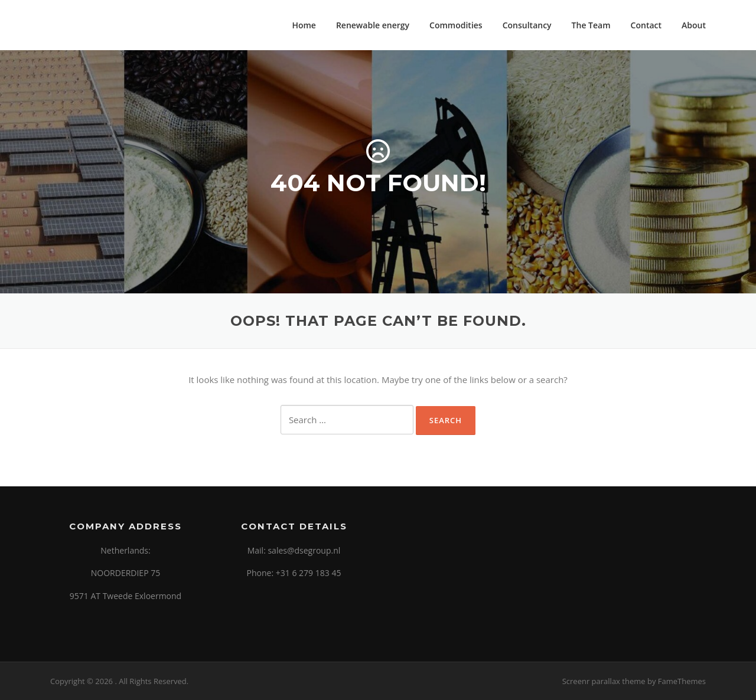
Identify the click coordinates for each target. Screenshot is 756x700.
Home (304, 25)
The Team (591, 25)
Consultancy (527, 25)
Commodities (456, 25)
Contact (646, 25)
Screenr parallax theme (604, 681)
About (694, 25)
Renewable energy (373, 25)
